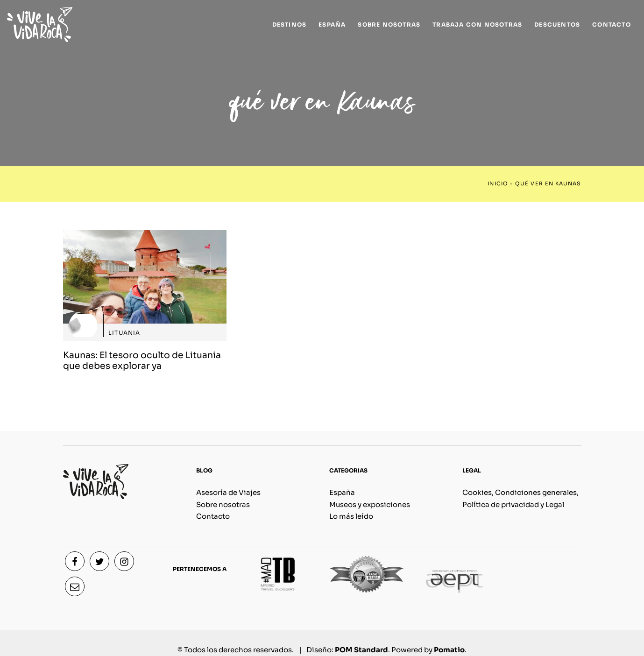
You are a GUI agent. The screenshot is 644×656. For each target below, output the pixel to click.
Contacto (213, 516)
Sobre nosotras (223, 504)
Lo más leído (351, 516)
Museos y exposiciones (370, 504)
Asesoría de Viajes (228, 492)
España (342, 492)
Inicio (498, 184)
